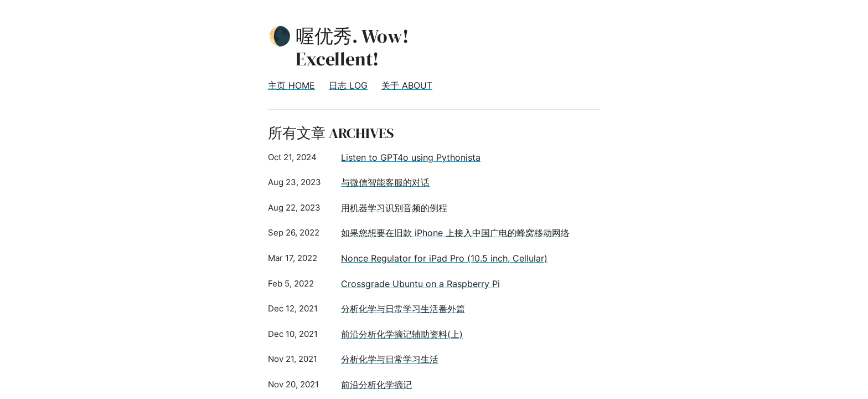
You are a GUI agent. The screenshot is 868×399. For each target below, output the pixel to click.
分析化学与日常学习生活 (390, 359)
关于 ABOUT (407, 85)
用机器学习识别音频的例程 (394, 208)
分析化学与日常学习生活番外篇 (403, 309)
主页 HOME (291, 85)
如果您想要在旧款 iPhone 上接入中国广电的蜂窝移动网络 (455, 233)
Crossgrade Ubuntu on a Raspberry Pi (420, 284)
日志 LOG (348, 85)
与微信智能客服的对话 (385, 182)
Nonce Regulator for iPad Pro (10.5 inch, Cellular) (444, 258)
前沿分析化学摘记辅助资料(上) (402, 334)
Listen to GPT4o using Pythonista (411, 157)
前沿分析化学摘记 (376, 385)
